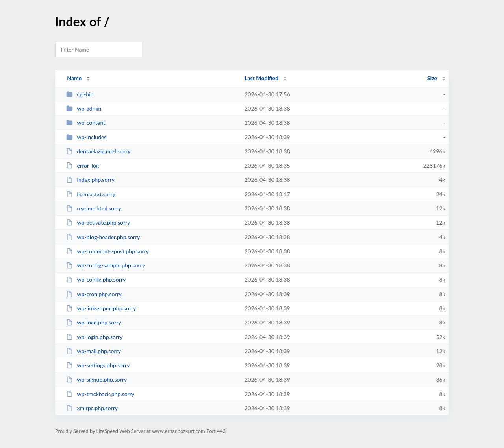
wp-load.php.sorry (94, 322)
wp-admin (84, 108)
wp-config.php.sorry (96, 279)
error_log (82, 165)
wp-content (86, 123)
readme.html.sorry (94, 208)
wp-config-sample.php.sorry (106, 265)
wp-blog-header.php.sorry (103, 237)
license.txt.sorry (91, 194)
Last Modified (261, 78)
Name (74, 78)
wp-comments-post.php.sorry (107, 251)
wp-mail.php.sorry (94, 351)
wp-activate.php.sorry (98, 222)
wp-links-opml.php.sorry (101, 308)
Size (432, 78)
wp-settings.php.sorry (98, 365)
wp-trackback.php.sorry (100, 394)
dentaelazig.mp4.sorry (98, 151)
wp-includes (86, 137)
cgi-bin (80, 94)
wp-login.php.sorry (94, 337)
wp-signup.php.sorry (96, 379)
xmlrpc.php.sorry (92, 408)
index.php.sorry (90, 180)
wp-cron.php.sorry (94, 294)
